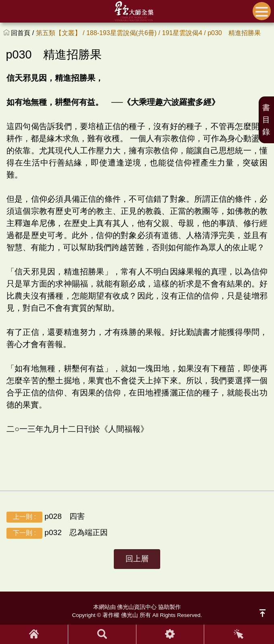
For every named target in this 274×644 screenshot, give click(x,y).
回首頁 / (23, 33)
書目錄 (266, 120)
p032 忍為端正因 (57, 533)
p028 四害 (46, 517)
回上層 (137, 559)
